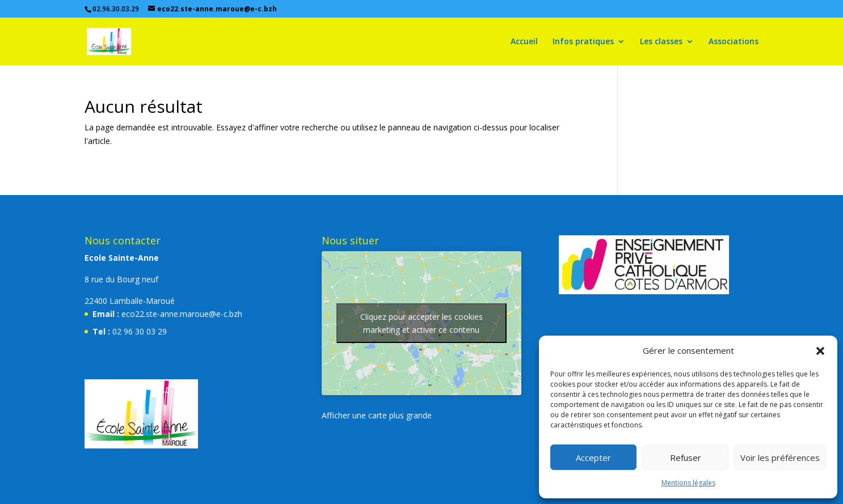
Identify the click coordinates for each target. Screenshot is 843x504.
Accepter (593, 458)
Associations (734, 42)
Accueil (524, 42)
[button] (820, 351)
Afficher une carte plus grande (377, 415)
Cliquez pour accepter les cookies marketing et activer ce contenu (421, 323)
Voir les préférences (780, 458)
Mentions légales (688, 483)
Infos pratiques (583, 42)
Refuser (686, 458)
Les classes (661, 42)
